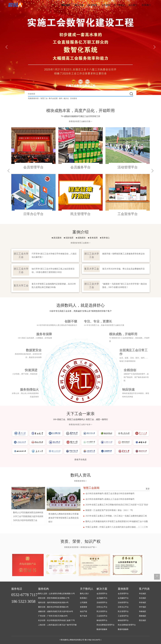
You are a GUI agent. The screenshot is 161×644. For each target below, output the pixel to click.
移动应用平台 (102, 620)
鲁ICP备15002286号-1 (93, 640)
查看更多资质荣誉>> (72, 547)
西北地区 (143, 620)
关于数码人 (119, 5)
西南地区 (143, 616)
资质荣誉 (84, 607)
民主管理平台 (102, 611)
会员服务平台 (102, 598)
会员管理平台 (102, 594)
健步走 (66, 98)
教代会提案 (53, 98)
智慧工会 (44, 98)
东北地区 (143, 598)
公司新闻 (106, 5)
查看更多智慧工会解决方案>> (80, 121)
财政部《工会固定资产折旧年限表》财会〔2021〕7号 (109, 510)
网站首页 (66, 5)
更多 (148, 489)
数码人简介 (84, 594)
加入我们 (133, 5)
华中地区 (143, 607)
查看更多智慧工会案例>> (80, 243)
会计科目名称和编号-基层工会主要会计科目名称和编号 (110, 494)
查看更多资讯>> (80, 481)
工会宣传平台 (102, 616)
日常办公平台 (102, 607)
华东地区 (143, 602)
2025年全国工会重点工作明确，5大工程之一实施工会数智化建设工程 (116, 516)
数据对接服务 (102, 629)
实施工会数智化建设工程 (80, 86)
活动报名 (74, 98)
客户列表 (144, 589)
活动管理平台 (102, 602)
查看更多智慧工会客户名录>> (80, 425)
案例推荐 (93, 5)
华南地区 (143, 611)
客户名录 (84, 616)
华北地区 (143, 594)
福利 (61, 98)
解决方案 (79, 5)
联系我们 (146, 5)
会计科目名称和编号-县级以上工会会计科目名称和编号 (110, 499)
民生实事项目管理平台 (106, 625)
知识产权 (84, 611)
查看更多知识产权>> (89, 547)
